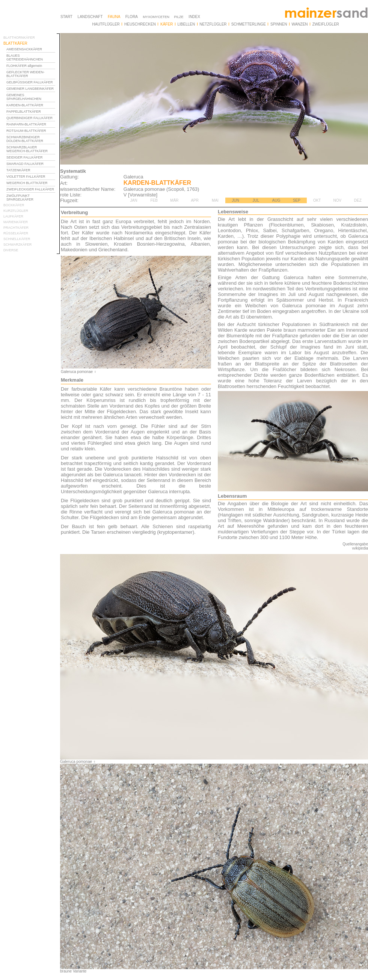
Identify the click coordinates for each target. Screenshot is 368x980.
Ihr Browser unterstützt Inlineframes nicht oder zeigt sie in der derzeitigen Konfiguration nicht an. (32, 228)
